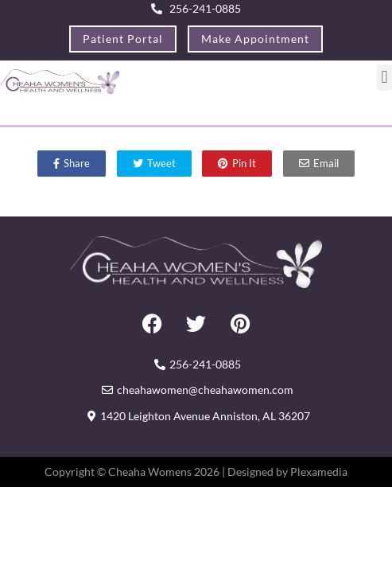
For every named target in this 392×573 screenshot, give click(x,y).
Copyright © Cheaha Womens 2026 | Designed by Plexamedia (196, 472)
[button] (384, 78)
